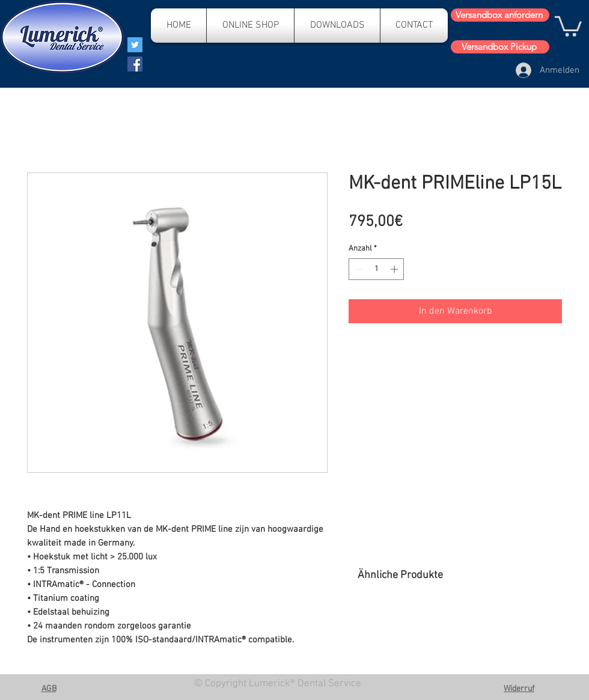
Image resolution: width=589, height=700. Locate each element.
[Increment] (395, 269)
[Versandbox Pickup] (500, 47)
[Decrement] (358, 269)
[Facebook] (135, 64)
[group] (459, 627)
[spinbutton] (377, 269)
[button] (568, 25)
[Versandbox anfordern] (500, 15)
